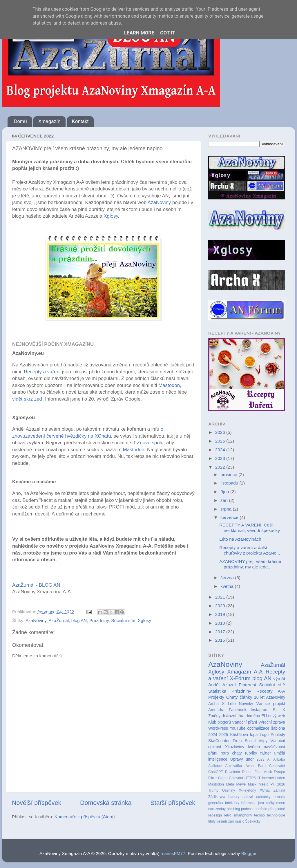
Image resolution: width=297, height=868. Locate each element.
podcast (247, 809)
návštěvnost (275, 747)
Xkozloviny (235, 747)
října (225, 492)
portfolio (261, 809)
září (225, 500)
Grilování (236, 778)
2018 (221, 623)
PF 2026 (278, 784)
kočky (270, 803)
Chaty (232, 697)
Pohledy (278, 735)
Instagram (259, 710)
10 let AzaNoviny (270, 697)
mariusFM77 (173, 853)
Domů (20, 121)
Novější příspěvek (37, 803)
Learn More (139, 33)
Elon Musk (263, 772)
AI (269, 759)
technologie (276, 815)
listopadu (230, 483)
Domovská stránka (106, 803)
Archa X (216, 704)
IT (259, 778)
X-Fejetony (247, 790)
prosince (229, 475)
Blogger (249, 853)
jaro (261, 803)
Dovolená (233, 772)
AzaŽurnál (59, 620)
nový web (277, 716)
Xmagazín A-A (245, 672)
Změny (214, 716)
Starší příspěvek (173, 803)
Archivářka (234, 766)
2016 (221, 640)
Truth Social (244, 741)
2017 (221, 632)
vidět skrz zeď (27, 399)
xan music (236, 821)
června (228, 578)
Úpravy (237, 759)
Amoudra (216, 710)
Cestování (277, 766)
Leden (280, 778)
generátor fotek (220, 803)
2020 (221, 606)
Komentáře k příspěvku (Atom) (85, 817)
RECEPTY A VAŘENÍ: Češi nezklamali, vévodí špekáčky (250, 527)
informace (249, 803)
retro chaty (231, 753)
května (228, 586)
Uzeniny (229, 790)
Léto (232, 704)
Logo (264, 735)
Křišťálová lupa (244, 735)
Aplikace (215, 766)
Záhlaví (279, 790)
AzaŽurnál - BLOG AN (36, 585)
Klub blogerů (220, 722)
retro (228, 815)
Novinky (246, 704)
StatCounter (219, 741)
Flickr (212, 778)
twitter (266, 753)
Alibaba (279, 759)
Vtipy (263, 741)
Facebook (238, 710)
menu (281, 803)
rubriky (251, 753)
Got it (168, 33)
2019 (221, 614)
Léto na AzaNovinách (240, 539)
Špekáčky (253, 821)
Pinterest (247, 685)
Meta (230, 784)
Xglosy (111, 216)
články (246, 697)
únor (250, 759)
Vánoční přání (245, 722)
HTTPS (250, 778)
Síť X (279, 710)
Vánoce (263, 704)
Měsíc (264, 784)
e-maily (279, 797)
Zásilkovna (217, 797)
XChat (265, 790)
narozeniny (217, 809)
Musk (252, 784)
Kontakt (80, 121)
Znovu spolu (149, 443)
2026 (221, 432)
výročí (279, 679)
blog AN (79, 620)
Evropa (279, 772)
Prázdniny (99, 620)
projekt (279, 704)
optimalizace (258, 728)
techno (259, 815)
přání (213, 753)
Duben (247, 772)
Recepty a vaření (42, 372)
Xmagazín (49, 121)
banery (234, 797)
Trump (213, 790)
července (230, 517)
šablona (278, 728)
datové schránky (257, 797)
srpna (227, 509)
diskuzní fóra (233, 716)
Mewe (241, 784)
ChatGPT (216, 772)
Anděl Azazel (222, 685)
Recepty (265, 691)
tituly (212, 821)
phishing (233, 809)
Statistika (217, 691)
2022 (221, 467)
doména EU (256, 716)
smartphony (243, 815)
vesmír (222, 821)
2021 (221, 597)
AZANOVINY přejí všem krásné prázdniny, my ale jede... (250, 564)
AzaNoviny (160, 202)
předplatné (277, 809)
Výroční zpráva (272, 722)
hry (237, 803)
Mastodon (169, 385)
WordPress (218, 728)
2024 (221, 450)
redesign (215, 815)
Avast (250, 766)
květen (254, 747)
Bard (262, 766)
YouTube (238, 728)
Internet (268, 778)
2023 (221, 458)
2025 (221, 441)
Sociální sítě (123, 620)
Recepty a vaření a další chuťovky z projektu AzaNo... (250, 550)
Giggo (223, 778)
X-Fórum (240, 678)
